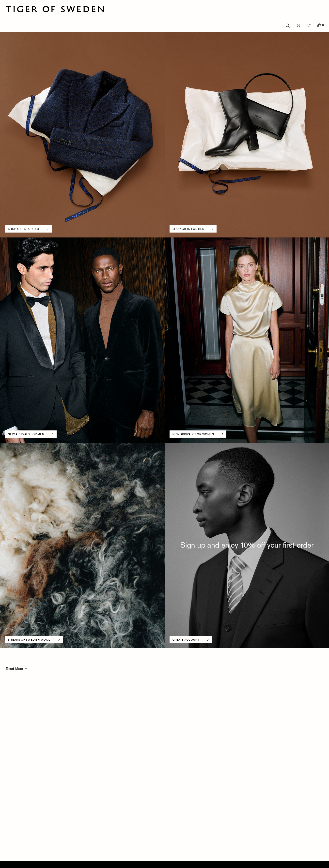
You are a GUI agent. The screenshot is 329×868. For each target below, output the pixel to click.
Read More (15, 669)
